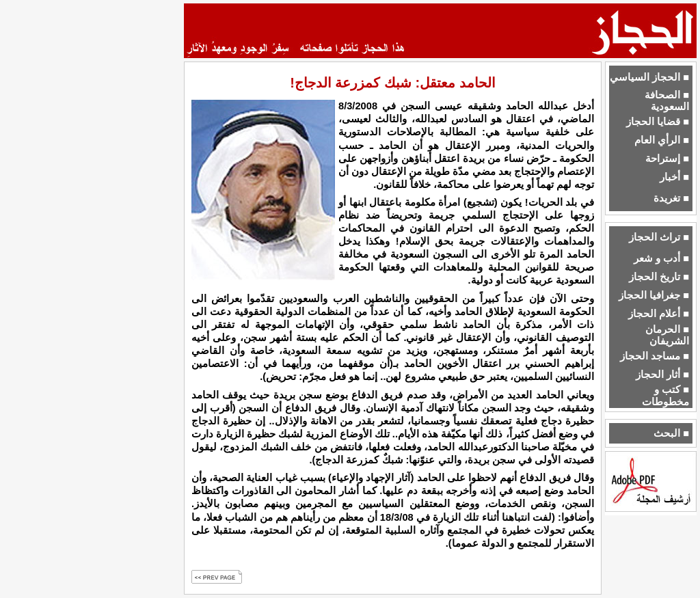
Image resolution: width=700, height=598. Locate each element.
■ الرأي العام (662, 140)
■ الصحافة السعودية (667, 101)
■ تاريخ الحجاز (659, 277)
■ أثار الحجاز (662, 375)
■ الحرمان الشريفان (667, 335)
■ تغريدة (671, 198)
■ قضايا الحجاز (658, 122)
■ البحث (671, 433)
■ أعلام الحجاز (659, 314)
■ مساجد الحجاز (655, 356)
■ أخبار (674, 177)
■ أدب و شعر (661, 258)
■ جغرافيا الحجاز (654, 295)
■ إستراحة (667, 159)
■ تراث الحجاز (659, 237)
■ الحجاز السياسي (649, 77)
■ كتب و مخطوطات (665, 395)
